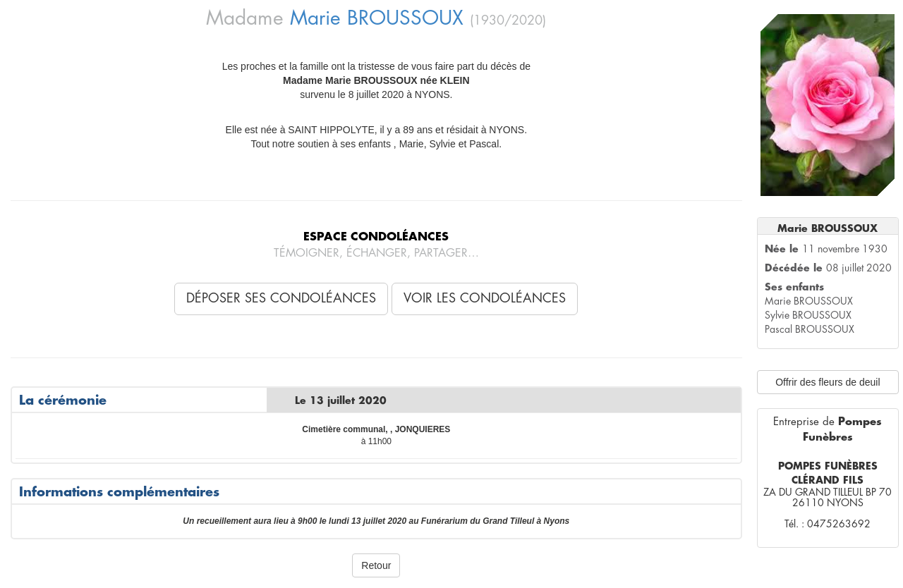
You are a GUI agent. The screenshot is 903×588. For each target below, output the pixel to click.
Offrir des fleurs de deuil (828, 382)
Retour (376, 565)
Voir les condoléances (485, 298)
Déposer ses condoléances (281, 298)
